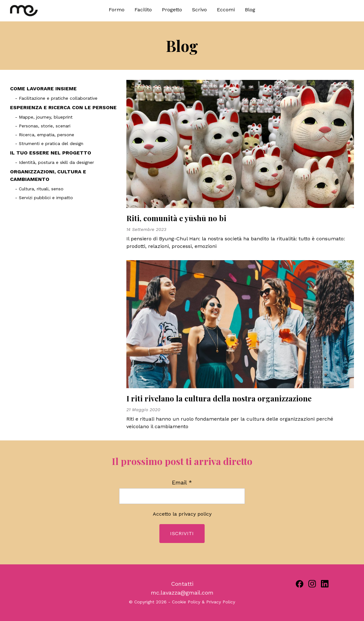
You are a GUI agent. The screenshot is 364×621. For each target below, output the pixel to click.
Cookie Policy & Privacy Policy (204, 602)
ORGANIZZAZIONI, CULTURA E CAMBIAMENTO (48, 175)
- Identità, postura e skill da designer (55, 162)
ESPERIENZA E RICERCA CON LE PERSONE (63, 107)
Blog (250, 10)
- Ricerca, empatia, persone (45, 135)
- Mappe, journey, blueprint (44, 117)
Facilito (143, 10)
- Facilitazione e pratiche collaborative (56, 98)
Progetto (172, 10)
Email (182, 483)
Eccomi (226, 10)
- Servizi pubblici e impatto (44, 198)
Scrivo (199, 10)
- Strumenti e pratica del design (49, 143)
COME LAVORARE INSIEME (43, 89)
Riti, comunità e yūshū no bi (176, 218)
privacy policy (195, 514)
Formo (117, 10)
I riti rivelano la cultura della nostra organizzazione (219, 398)
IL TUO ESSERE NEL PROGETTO (51, 153)
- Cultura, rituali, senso (39, 189)
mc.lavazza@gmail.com (182, 593)
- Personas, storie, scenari (43, 126)
